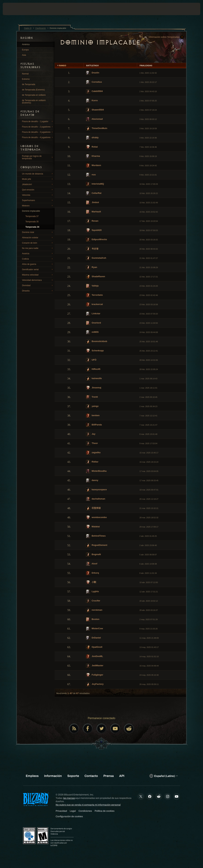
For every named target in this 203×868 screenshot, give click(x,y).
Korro (92, 101)
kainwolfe (94, 379)
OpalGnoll (94, 647)
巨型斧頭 (93, 508)
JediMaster (95, 666)
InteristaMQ (95, 184)
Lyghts (92, 592)
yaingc (92, 406)
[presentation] (13, 9)
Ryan (92, 267)
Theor (92, 443)
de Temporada (29, 84)
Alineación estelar (38, 238)
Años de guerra (38, 264)
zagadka (93, 453)
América (26, 44)
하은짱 (92, 249)
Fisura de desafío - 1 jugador (38, 121)
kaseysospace (96, 490)
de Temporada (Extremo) (33, 90)
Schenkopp (95, 351)
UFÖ (91, 360)
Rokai (92, 147)
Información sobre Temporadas (166, 37)
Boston (93, 619)
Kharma (93, 156)
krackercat (94, 304)
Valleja (92, 286)
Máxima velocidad (38, 275)
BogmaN (93, 555)
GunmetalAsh (96, 258)
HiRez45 (93, 369)
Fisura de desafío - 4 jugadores (38, 137)
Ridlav (92, 462)
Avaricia (38, 254)
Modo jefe (38, 179)
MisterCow (94, 629)
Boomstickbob (97, 341)
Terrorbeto (94, 295)
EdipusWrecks (97, 240)
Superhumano (38, 200)
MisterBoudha (96, 471)
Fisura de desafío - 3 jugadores (38, 132)
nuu (91, 175)
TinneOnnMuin (97, 128)
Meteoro (38, 206)
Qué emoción (38, 190)
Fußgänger (95, 675)
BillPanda (94, 425)
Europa (25, 50)
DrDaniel (93, 638)
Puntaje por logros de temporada (38, 157)
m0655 (92, 332)
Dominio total (38, 232)
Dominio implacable (31, 211)
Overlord (94, 323)
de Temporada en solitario (34, 95)
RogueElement (97, 545)
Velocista (38, 195)
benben (93, 416)
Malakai (93, 527)
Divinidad (38, 285)
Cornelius (94, 82)
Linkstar (93, 314)
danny (92, 480)
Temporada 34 (32, 227)
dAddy (92, 138)
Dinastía (38, 291)
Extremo (26, 79)
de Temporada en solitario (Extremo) (34, 102)
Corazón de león (38, 243)
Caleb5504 (94, 91)
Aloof (92, 564)
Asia (24, 55)
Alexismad (94, 119)
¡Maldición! (38, 184)
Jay (91, 434)
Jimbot (92, 203)
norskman (94, 610)
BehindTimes (96, 536)
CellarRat (94, 193)
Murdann (94, 165)
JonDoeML (95, 656)
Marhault (94, 212)
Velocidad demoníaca (38, 280)
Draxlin (93, 73)
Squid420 (94, 230)
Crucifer (93, 601)
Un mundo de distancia (38, 174)
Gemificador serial (38, 269)
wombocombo (96, 517)
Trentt (92, 397)
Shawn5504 (95, 110)
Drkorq (92, 573)
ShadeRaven (96, 277)
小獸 (91, 582)
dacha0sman (96, 499)
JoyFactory (95, 684)
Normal (25, 74)
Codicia (38, 259)
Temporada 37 (32, 216)
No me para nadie (38, 248)
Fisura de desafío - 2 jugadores (38, 127)
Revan (92, 221)
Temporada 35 (32, 222)
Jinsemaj (94, 388)
